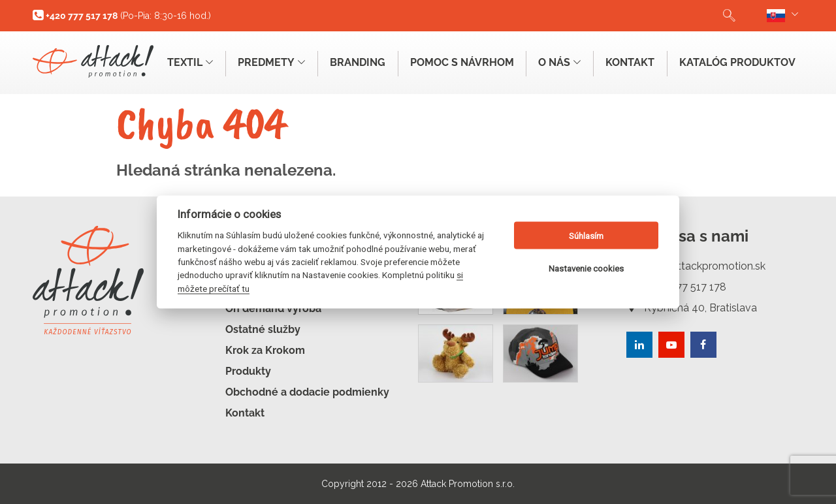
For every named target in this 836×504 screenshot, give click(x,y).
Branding (357, 62)
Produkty (248, 371)
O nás (559, 62)
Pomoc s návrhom (461, 62)
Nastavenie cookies (586, 268)
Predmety (271, 62)
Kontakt (630, 62)
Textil (189, 62)
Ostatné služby (263, 329)
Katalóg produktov (737, 62)
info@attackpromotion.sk (696, 266)
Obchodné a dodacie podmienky (307, 392)
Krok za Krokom (265, 350)
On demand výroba (273, 308)
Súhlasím (586, 235)
